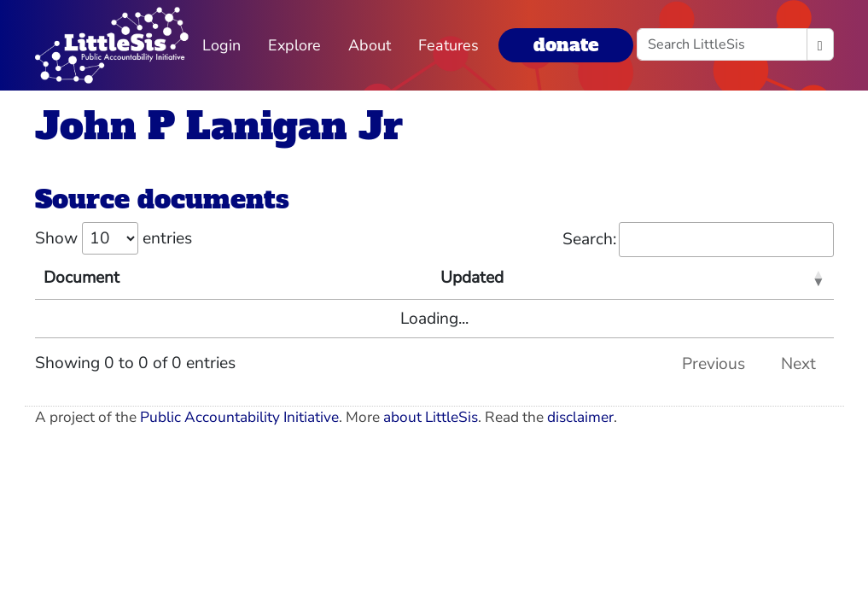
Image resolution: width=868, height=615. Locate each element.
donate (566, 45)
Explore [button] (294, 45)
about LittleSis (431, 417)
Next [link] (798, 364)
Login (221, 45)
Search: (698, 240)
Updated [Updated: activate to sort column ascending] (472, 278)
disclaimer (580, 417)
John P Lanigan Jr (219, 126)
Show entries (114, 238)
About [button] (370, 45)
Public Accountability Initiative (239, 417)
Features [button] (449, 45)
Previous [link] (714, 364)
